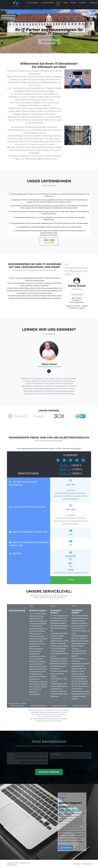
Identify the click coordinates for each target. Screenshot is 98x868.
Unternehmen (47, 4)
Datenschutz (87, 864)
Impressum (77, 864)
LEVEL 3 (64, 473)
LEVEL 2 (64, 469)
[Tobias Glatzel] (49, 371)
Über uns (58, 5)
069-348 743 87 (70, 810)
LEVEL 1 (65, 465)
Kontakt (83, 4)
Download (66, 848)
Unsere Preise (40, 217)
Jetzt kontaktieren (49, 42)
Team (66, 4)
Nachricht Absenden (49, 772)
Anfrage (71, 580)
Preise (73, 4)
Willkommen (33, 4)
